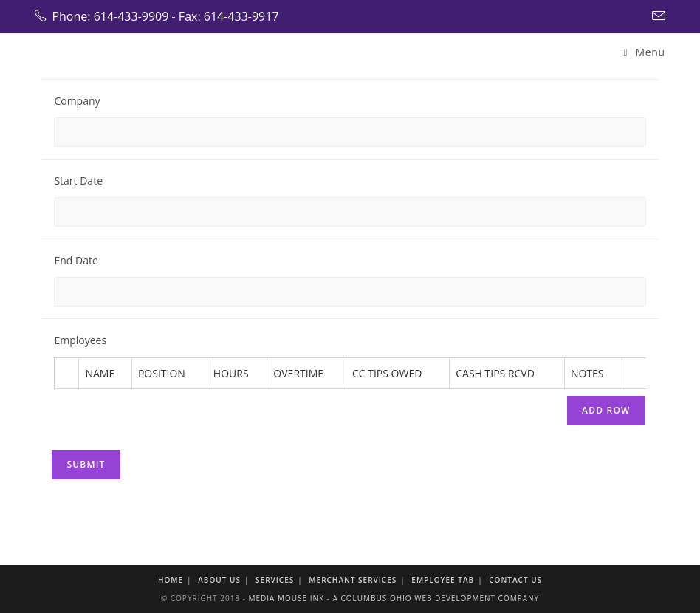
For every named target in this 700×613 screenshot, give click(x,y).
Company (77, 101)
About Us (219, 580)
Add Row (606, 410)
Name (100, 373)
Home (171, 580)
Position (162, 373)
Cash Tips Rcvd (495, 373)
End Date (76, 260)
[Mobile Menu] (645, 52)
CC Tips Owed (387, 373)
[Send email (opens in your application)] (656, 16)
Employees (80, 340)
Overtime (298, 373)
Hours (231, 373)
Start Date (78, 181)
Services (275, 580)
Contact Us (515, 580)
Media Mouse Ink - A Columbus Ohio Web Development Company (394, 598)
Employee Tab (443, 580)
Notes (587, 373)
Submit (86, 464)
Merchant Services (353, 580)
